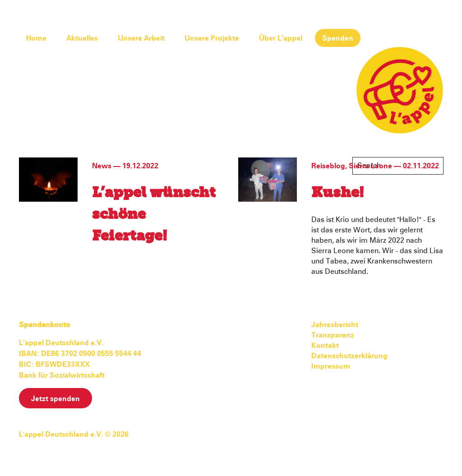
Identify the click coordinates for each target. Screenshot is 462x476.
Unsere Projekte (212, 38)
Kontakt (325, 346)
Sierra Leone (370, 166)
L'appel (400, 90)
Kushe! (337, 193)
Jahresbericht (335, 325)
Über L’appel (281, 38)
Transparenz (333, 335)
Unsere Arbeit (141, 38)
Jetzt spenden (55, 399)
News (102, 166)
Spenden (338, 38)
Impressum (331, 366)
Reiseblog (328, 166)
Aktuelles (82, 38)
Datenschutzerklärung (349, 356)
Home (36, 38)
